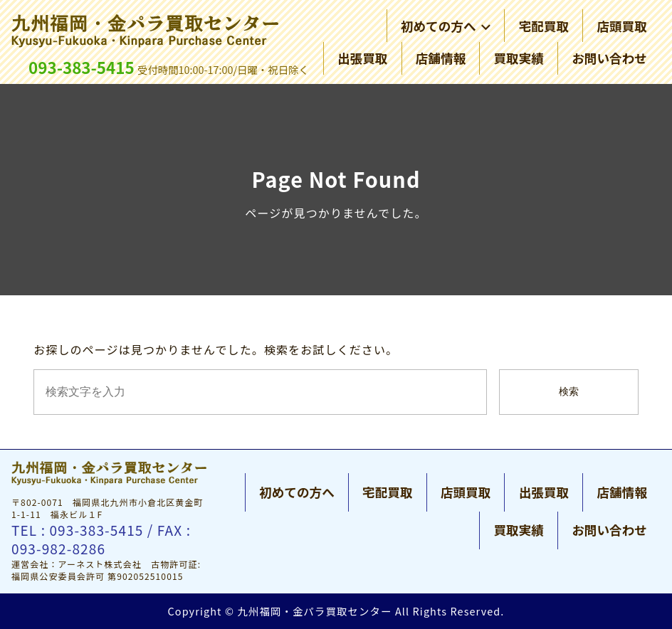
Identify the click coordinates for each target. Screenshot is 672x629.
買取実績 (518, 58)
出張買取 (362, 58)
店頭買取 (621, 26)
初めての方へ (446, 26)
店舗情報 (441, 58)
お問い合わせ (609, 58)
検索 (569, 392)
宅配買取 (544, 26)
